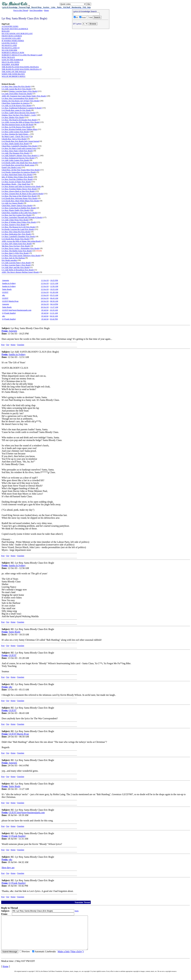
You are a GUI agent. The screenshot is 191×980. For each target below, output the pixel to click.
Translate (21, 345)
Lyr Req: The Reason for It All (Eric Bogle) (19, 227)
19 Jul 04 (45, 316)
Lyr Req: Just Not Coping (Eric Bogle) (17, 215)
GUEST (5, 292)
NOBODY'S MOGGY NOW (13, 52)
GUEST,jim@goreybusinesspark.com (17, 310)
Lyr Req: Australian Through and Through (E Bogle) (22, 217)
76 (31, 136)
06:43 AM (54, 298)
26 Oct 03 (45, 307)
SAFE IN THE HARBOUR (12, 60)
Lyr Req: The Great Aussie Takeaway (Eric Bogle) (21, 255)
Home (46, 10)
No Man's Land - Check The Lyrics (15, 136)
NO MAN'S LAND (9, 45)
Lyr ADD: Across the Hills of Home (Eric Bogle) (21, 122)
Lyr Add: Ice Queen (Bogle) (13, 203)
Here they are (8, 868)
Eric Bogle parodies (9, 260)
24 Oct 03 (45, 298)
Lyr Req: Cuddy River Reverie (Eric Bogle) (19, 113)
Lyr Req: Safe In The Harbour (13, 258)
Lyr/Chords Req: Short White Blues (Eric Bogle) (21, 201)
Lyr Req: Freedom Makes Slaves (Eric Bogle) (19, 189)
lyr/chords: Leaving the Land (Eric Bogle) (18, 229)
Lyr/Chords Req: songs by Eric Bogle (16, 110)
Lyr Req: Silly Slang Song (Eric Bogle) (17, 244)
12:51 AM (54, 283)
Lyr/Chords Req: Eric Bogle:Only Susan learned (20, 141)
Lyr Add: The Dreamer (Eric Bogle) (16, 153)
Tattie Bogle (7, 289)
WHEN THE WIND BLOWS (13, 74)
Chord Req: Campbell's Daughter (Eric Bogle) (20, 146)
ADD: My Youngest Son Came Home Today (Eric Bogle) (24, 96)
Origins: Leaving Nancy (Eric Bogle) (23, 91)
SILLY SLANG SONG (11, 62)
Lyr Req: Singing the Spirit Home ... (16, 134)
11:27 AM (54, 307)
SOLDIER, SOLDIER (10, 64)
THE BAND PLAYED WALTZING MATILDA (20, 67)
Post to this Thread (21, 10)
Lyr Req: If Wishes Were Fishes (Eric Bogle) (19, 222)
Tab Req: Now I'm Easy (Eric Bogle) (16, 246)
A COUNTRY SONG (10, 26)
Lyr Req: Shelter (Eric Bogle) (13, 117)
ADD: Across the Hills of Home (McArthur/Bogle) (21, 241)
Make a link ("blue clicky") (71, 958)
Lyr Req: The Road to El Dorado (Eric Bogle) (19, 120)
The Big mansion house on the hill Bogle (18, 124)
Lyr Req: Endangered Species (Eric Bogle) (18, 158)
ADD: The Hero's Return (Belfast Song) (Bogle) (20, 272)
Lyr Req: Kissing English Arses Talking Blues (19, 129)
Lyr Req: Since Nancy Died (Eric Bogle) (17, 151)
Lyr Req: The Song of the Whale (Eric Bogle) (19, 196)
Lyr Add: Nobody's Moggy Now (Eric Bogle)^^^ (21, 155)
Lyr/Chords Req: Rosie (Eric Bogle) (16, 239)
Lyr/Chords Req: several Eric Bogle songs (18, 165)
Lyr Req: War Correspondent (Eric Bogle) (18, 98)
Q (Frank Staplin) (9, 313)
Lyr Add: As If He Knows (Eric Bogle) (17, 105)
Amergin (6, 280)
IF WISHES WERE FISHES (13, 41)
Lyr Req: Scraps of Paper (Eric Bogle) (16, 182)
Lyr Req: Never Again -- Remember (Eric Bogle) (21, 248)
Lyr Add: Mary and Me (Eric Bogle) (16, 267)
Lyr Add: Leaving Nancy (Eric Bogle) (16, 263)
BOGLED (6, 31)
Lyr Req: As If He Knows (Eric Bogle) (17, 127)
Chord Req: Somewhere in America (16, 103)
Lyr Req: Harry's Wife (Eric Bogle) (15, 253)
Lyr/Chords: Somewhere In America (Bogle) (19, 172)
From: (5, 331)
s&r (4, 295)
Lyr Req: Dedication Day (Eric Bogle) (16, 234)
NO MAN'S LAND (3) (11, 48)
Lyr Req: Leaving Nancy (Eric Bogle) (16, 265)
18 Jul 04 (45, 310)
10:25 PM (54, 280)
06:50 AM (54, 301)
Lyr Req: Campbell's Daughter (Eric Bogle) (19, 236)
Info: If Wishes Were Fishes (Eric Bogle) (17, 177)
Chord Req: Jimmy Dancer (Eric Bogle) (17, 205)
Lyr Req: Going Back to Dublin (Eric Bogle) (19, 208)
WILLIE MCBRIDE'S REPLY (14, 76)
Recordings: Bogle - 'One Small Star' (16, 184)
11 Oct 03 (45, 280)
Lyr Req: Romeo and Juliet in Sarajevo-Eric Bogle (21, 186)
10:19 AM (54, 310)
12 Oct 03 (45, 283)
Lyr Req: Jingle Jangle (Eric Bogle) (15, 144)
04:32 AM (54, 316)
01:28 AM (54, 292)
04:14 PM (54, 304)
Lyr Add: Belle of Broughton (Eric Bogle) (18, 270)
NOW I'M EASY (8, 57)
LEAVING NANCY (10, 43)
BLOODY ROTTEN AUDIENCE (15, 29)
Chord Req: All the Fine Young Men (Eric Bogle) (21, 170)
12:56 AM (54, 286)
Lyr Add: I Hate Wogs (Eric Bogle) (15, 220)
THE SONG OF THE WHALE (14, 72)
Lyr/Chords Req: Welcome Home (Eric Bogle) (20, 198)
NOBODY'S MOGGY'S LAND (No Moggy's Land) (22, 55)
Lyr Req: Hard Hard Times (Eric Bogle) (17, 174)
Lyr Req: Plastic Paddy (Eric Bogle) (16, 210)
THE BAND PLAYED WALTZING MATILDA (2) (22, 69)
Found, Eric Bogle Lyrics (11, 167)
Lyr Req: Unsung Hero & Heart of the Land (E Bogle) (23, 194)
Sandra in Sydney (9, 283)
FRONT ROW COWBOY (12, 36)
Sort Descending (36, 10)
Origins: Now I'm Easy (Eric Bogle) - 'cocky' (19, 115)
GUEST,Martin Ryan (10, 301)
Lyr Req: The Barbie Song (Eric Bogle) (17, 251)
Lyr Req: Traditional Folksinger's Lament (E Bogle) (22, 108)
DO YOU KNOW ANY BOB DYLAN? (17, 33)
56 (32, 210)
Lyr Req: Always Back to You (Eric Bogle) (18, 191)
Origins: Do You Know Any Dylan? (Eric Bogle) (21, 101)
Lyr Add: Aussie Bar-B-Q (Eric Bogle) (17, 89)
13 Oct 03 (45, 292)
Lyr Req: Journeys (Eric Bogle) (14, 224)
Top (8, 345)
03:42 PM (54, 319)
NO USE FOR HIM (9, 50)
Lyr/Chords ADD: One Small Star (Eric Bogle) (20, 163)
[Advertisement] (91, 49)
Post (3, 345)
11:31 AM (54, 313)
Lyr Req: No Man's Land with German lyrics (19, 148)
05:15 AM (54, 295)
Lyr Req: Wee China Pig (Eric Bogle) (16, 86)
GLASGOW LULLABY (11, 38)
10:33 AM (54, 289)
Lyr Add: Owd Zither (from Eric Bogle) (17, 94)
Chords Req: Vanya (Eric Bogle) (14, 139)
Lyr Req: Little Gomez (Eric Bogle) (16, 132)
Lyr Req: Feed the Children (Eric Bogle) (17, 179)
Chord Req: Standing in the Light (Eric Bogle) (20, 213)
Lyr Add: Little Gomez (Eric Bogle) (16, 160)
